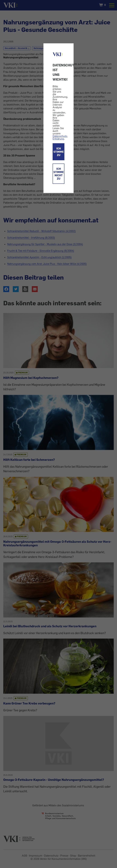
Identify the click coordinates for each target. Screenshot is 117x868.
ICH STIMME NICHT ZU (59, 174)
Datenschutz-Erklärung (60, 137)
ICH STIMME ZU (59, 152)
